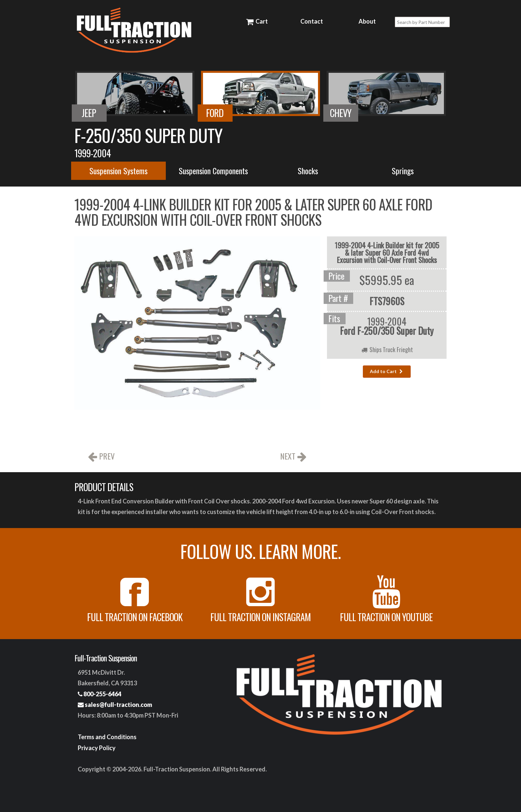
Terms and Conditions (107, 737)
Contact (312, 21)
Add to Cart (387, 371)
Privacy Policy (97, 748)
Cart (257, 21)
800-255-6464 (100, 694)
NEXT (293, 457)
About (367, 21)
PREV (101, 457)
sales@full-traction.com (115, 705)
